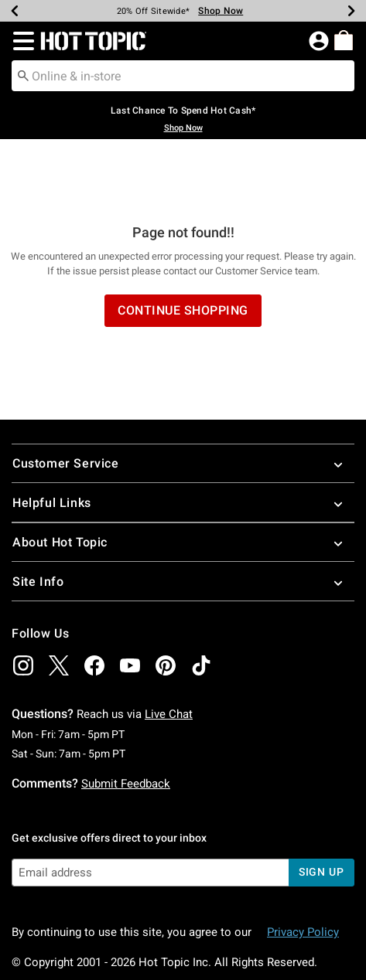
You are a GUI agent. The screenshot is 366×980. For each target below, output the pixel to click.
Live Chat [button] (169, 652)
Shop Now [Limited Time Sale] (221, 11)
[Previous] (15, 11)
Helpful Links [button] (183, 441)
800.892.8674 (173, 948)
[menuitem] (344, 40)
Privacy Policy (303, 870)
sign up (322, 810)
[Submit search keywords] (23, 75)
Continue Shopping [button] (183, 248)
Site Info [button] (183, 520)
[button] (21, 41)
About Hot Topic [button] (183, 480)
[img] (23, 604)
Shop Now (183, 128)
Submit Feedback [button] (126, 722)
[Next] (351, 11)
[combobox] (183, 76)
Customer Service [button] (183, 402)
